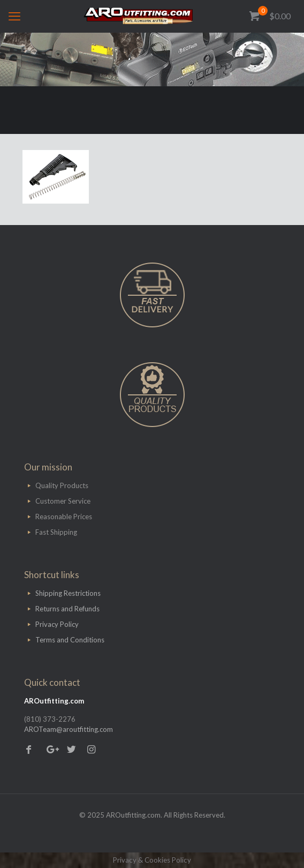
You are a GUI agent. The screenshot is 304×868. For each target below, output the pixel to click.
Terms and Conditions (70, 640)
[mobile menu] (14, 16)
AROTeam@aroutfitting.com (69, 729)
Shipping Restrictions (68, 593)
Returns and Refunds (67, 609)
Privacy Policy (57, 624)
